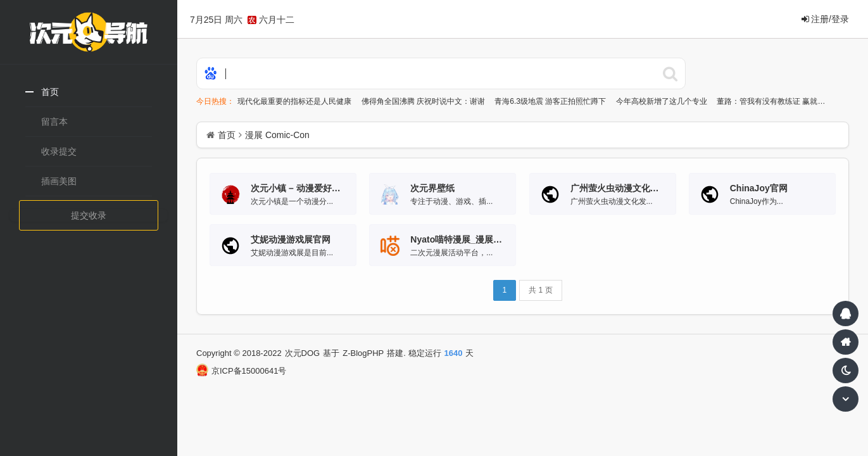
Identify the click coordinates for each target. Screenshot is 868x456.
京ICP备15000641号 (241, 371)
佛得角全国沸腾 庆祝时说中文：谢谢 (425, 101)
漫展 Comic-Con (277, 135)
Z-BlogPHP (363, 353)
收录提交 (59, 151)
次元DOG (303, 353)
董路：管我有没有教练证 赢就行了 (776, 101)
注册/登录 (825, 19)
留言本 (54, 122)
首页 (50, 92)
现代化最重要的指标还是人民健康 (295, 101)
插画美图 (59, 181)
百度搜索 (670, 73)
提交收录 (89, 215)
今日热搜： (215, 101)
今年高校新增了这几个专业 (663, 101)
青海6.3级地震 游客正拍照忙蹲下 (551, 101)
